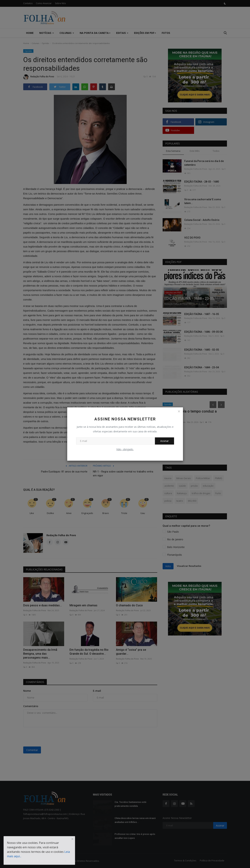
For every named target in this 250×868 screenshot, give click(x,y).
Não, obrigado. (125, 449)
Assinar (164, 441)
